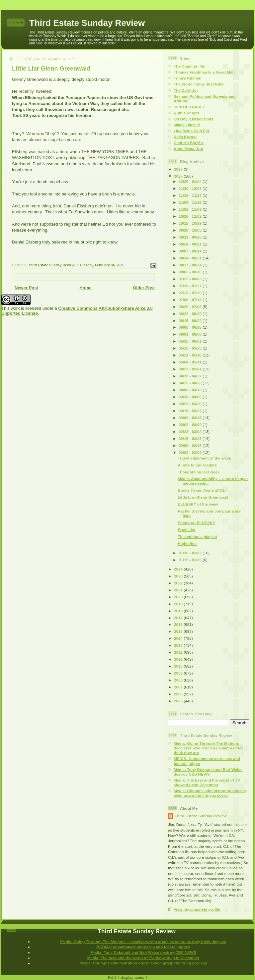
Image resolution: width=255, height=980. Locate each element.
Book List (186, 530)
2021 (179, 590)
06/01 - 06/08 (191, 334)
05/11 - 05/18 (191, 355)
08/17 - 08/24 (191, 265)
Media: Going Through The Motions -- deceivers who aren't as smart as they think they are (209, 748)
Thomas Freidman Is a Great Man (204, 72)
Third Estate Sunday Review (87, 23)
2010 (179, 666)
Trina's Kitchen (187, 78)
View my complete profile (197, 909)
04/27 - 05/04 (191, 369)
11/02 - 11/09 (191, 209)
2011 (179, 659)
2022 (179, 583)
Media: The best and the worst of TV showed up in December (207, 782)
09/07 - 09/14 (191, 251)
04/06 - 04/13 (191, 390)
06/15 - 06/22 (191, 321)
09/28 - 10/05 (191, 230)
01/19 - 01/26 (191, 560)
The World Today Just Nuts (199, 84)
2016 (179, 624)
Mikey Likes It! (187, 125)
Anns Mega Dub (188, 149)
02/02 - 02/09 (191, 452)
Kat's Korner (185, 137)
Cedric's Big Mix (189, 143)
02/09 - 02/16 (191, 445)
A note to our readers (197, 465)
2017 (179, 618)
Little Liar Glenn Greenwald (203, 497)
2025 (179, 176)
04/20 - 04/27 (191, 376)
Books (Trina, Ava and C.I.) (202, 490)
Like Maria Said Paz (192, 131)
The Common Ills (189, 66)
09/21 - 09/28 (191, 237)
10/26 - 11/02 (191, 216)
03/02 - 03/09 (191, 425)
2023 (179, 576)
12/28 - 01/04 (191, 181)
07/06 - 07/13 (191, 300)
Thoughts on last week (199, 472)
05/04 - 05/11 (191, 362)
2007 (179, 687)
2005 (179, 701)
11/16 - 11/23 (191, 195)
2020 (179, 597)
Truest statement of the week (204, 458)
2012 (179, 652)
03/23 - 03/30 (191, 404)
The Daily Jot (186, 90)
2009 (179, 673)
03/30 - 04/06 (191, 397)
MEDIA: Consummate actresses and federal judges (143, 947)
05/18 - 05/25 (191, 348)
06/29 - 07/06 (191, 307)
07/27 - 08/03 (191, 279)
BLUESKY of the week (198, 504)
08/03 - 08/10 (191, 272)
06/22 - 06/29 (191, 314)
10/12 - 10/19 (191, 223)
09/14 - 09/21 (191, 244)
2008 (179, 680)
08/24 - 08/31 (191, 258)
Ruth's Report (186, 113)
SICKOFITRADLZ (189, 107)
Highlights (187, 544)
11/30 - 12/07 (191, 188)
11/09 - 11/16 (191, 202)
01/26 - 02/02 (191, 553)
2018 (179, 611)
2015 (179, 631)
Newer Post (26, 288)
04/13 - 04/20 (191, 383)
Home (85, 288)
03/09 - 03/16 (191, 418)
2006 (179, 694)
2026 (179, 169)
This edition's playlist (197, 537)
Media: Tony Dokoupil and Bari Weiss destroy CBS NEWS (208, 772)
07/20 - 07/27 (191, 286)
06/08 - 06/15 (191, 327)
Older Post (144, 288)
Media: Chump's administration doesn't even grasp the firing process (210, 793)
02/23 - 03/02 (191, 432)
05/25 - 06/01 (191, 341)
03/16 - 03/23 (191, 411)
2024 (179, 569)
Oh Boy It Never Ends (194, 119)
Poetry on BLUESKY (196, 523)
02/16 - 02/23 (191, 438)
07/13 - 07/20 (191, 293)
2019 (179, 604)
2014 (179, 638)
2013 (179, 645)
